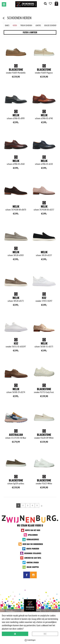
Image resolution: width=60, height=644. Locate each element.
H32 (44, 298)
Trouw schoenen (26, 25)
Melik (16, 115)
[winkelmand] (56, 3)
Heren (15, 25)
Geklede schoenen (50, 25)
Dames (7, 25)
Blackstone (16, 69)
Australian (16, 435)
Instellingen (30, 640)
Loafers (38, 25)
